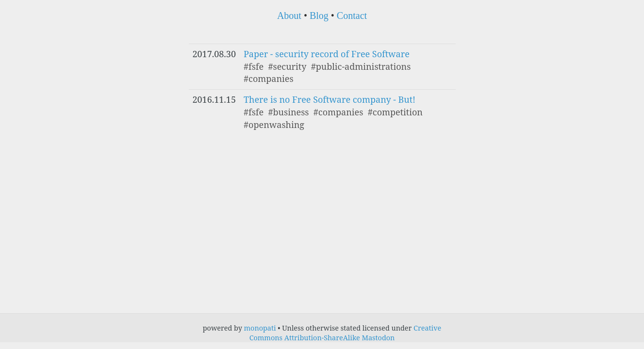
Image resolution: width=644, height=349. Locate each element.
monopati (260, 328)
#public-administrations (361, 66)
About (289, 16)
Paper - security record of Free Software (327, 54)
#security (287, 66)
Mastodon (378, 338)
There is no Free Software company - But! (330, 99)
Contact (352, 16)
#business (288, 112)
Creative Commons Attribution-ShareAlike (346, 333)
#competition (395, 112)
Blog (319, 16)
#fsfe (254, 66)
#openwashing (274, 125)
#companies (269, 79)
